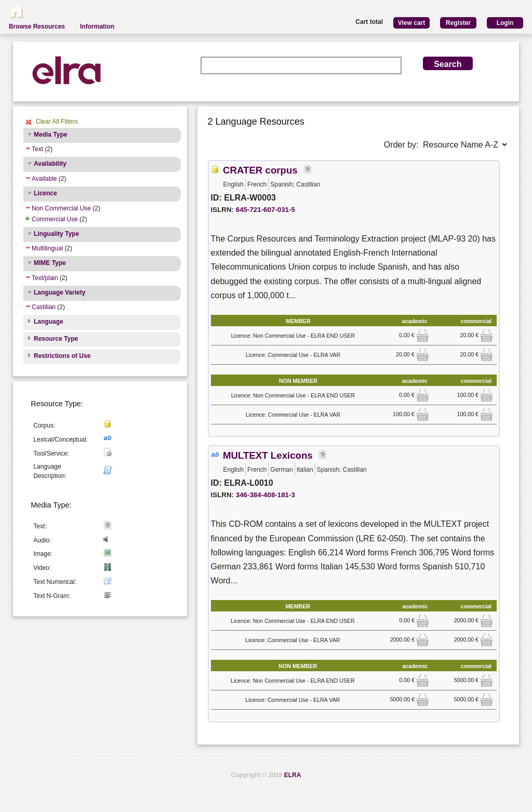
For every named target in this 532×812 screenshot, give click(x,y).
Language (49, 322)
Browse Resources (37, 26)
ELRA (293, 775)
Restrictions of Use (62, 356)
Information (97, 26)
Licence (45, 193)
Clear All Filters (57, 122)
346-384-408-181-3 (265, 495)
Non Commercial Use (61, 208)
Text (37, 149)
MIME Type (50, 263)
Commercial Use (55, 219)
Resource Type (56, 339)
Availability (50, 164)
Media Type (50, 135)
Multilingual (47, 248)
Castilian (44, 307)
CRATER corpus (260, 170)
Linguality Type (56, 234)
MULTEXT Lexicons (268, 455)
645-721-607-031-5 (265, 210)
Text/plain (45, 278)
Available (44, 179)
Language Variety (59, 292)
